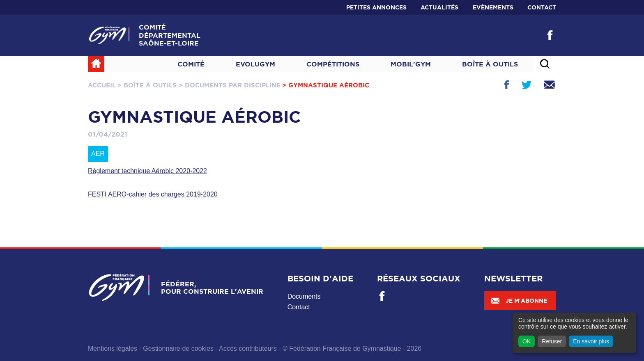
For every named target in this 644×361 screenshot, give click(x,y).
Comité (191, 64)
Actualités (439, 7)
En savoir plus (591, 341)
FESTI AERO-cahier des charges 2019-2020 (153, 194)
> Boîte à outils (147, 85)
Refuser (552, 341)
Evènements (493, 7)
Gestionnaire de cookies (178, 348)
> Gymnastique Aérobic (326, 85)
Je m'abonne (519, 301)
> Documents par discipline (230, 85)
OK (527, 341)
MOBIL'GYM (411, 64)
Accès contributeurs (248, 348)
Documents (304, 296)
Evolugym (255, 64)
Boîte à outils (490, 64)
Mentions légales (113, 348)
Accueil (102, 85)
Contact (542, 7)
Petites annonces (376, 7)
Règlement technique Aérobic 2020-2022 (147, 171)
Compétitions (333, 64)
